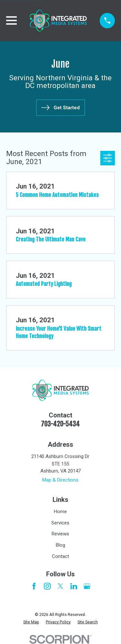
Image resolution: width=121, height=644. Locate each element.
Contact (60, 556)
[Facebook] (34, 586)
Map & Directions (60, 480)
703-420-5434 (60, 424)
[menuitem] (31, 622)
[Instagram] (47, 586)
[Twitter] (60, 586)
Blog (60, 545)
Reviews (60, 534)
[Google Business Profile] (87, 586)
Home (60, 512)
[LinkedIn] (74, 586)
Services (60, 523)
